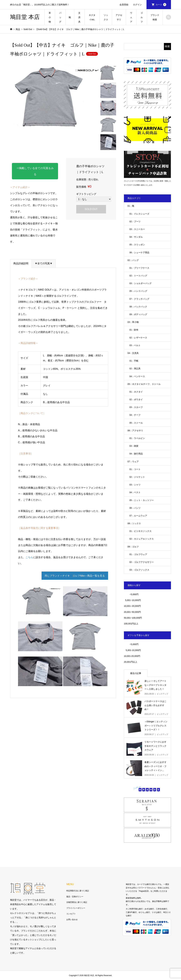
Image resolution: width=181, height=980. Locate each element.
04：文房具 (133, 353)
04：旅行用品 (136, 454)
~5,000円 (134, 594)
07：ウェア (133, 462)
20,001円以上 (131, 662)
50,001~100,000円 (133, 618)
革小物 (50, 17)
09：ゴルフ (133, 547)
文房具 (79, 17)
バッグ (60, 17)
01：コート (135, 469)
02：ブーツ (135, 221)
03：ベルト (135, 345)
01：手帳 (134, 361)
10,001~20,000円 (132, 606)
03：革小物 (133, 322)
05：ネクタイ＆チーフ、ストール (144, 384)
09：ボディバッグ (138, 314)
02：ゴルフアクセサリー (142, 562)
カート (161, 5)
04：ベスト (135, 492)
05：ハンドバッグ (138, 291)
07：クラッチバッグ (139, 299)
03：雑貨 (134, 446)
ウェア (131, 17)
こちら (29, 552)
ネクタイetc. (92, 17)
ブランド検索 (155, 17)
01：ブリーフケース (139, 268)
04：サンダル (136, 237)
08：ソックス (134, 523)
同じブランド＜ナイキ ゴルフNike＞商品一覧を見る (75, 570)
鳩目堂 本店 (25, 17)
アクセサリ (119, 17)
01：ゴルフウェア (138, 554)
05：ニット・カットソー (142, 500)
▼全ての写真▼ (44, 258)
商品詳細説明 (21, 258)
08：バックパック (138, 307)
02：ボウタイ (136, 399)
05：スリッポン (137, 245)
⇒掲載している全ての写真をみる (37, 168)
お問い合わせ (72, 920)
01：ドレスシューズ (139, 214)
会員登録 (124, 5)
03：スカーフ (136, 407)
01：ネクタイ (136, 392)
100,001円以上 (131, 624)
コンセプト (71, 914)
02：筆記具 (135, 368)
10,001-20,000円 (132, 656)
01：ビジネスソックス (141, 531)
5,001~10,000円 (132, 600)
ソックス (106, 17)
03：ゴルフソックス (139, 570)
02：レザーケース (138, 338)
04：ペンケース (137, 376)
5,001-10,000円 (132, 650)
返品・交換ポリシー (75, 897)
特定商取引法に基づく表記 (78, 891)
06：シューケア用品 (139, 252)
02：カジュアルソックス (142, 539)
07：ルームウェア (138, 516)
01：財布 (134, 330)
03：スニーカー (137, 229)
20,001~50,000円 (132, 612)
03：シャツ (135, 485)
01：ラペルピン (137, 438)
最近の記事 (136, 673)
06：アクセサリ (135, 431)
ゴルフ (142, 17)
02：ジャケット (137, 477)
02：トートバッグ (138, 276)
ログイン (137, 5)
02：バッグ (133, 260)
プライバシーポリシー (76, 908)
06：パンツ (135, 508)
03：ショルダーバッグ (141, 283)
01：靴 (131, 206)
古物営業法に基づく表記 (77, 902)
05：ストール (136, 423)
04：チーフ (135, 415)
